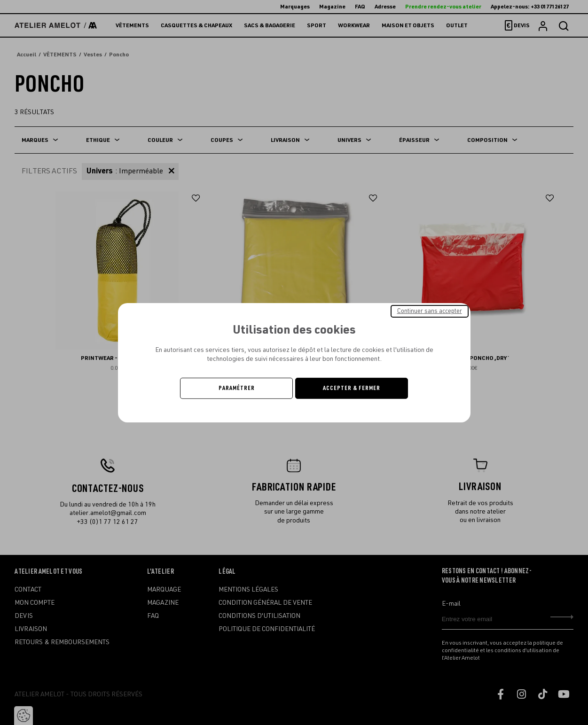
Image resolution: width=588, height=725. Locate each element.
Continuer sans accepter (430, 311)
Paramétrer (237, 388)
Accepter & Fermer (352, 388)
